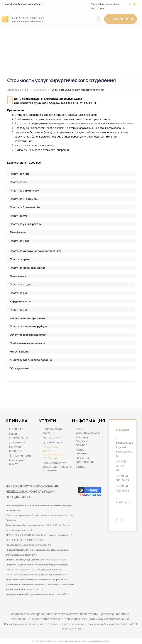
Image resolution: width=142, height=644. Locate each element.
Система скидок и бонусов (82, 441)
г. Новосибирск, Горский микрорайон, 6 (22, 4)
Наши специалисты (19, 435)
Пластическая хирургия (53, 431)
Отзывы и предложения (85, 460)
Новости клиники (82, 451)
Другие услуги (52, 442)
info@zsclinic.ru (35, 589)
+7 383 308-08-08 (120, 19)
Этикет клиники (20, 455)
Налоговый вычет (17, 462)
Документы (17, 442)
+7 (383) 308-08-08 (122, 466)
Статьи (81, 467)
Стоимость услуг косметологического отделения (55, 467)
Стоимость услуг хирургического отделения (54, 453)
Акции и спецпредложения (88, 431)
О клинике (16, 429)
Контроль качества (16, 449)
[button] (99, 19)
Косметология (52, 437)
